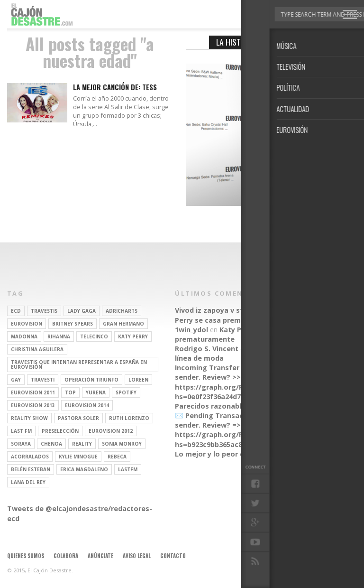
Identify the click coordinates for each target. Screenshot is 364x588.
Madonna (24, 336)
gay (16, 380)
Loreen (138, 380)
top (70, 392)
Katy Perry (133, 336)
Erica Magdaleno (84, 469)
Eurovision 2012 (111, 431)
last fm (21, 431)
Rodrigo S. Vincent (207, 349)
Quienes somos (26, 556)
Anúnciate (100, 556)
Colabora (66, 556)
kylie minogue (78, 457)
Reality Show (29, 418)
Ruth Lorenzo (129, 418)
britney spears (73, 324)
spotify (126, 392)
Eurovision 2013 (33, 405)
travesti (43, 380)
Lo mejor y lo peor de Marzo (223, 454)
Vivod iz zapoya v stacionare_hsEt (233, 310)
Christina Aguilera (37, 349)
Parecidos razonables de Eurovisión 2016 (245, 406)
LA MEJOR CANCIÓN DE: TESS (115, 88)
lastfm (128, 469)
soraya (21, 444)
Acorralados (30, 457)
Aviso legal (137, 556)
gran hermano (123, 324)
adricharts (122, 311)
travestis (44, 311)
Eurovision (27, 324)
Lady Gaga (82, 311)
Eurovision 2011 (33, 392)
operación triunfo (91, 380)
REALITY (82, 444)
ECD (16, 311)
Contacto (173, 556)
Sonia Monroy (122, 444)
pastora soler (78, 418)
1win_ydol (191, 330)
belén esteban (31, 469)
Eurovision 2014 (87, 405)
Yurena (96, 392)
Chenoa (51, 444)
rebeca (117, 457)
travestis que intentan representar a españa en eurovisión (79, 364)
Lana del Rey (28, 482)
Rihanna (59, 336)
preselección (60, 431)
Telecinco (94, 336)
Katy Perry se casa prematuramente (247, 315)
